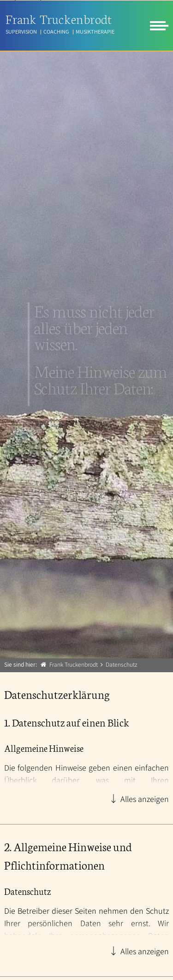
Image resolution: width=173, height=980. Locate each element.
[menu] (159, 26)
